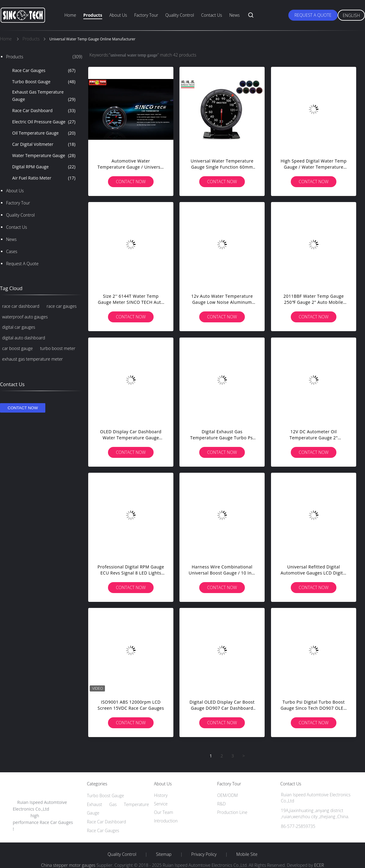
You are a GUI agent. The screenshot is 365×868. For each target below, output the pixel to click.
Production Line (232, 812)
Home (70, 15)
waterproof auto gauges (25, 317)
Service (161, 804)
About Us (118, 15)
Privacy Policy (204, 854)
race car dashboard (21, 306)
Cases (12, 251)
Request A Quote (313, 15)
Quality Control (180, 15)
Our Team (163, 812)
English (351, 15)
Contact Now (131, 182)
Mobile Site (247, 854)
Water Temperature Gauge (44, 156)
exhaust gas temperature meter (33, 359)
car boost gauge (17, 348)
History (161, 795)
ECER (319, 865)
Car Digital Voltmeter (44, 144)
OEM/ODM (228, 795)
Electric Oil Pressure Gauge (44, 122)
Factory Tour (146, 15)
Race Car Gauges (44, 70)
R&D (221, 804)
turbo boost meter (58, 348)
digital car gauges (19, 327)
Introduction (166, 821)
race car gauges (61, 306)
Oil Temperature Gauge (44, 133)
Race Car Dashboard (44, 111)
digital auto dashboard (24, 338)
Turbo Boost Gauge (44, 82)
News (235, 15)
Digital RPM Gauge (44, 167)
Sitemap (164, 854)
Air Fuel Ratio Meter (44, 178)
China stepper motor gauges (68, 865)
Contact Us (212, 15)
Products (93, 15)
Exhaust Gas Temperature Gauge (44, 96)
